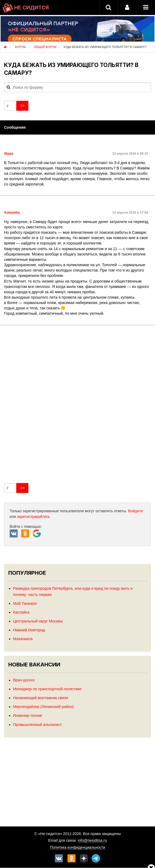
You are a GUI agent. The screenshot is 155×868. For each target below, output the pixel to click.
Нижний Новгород (29, 630)
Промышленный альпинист (37, 725)
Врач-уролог (24, 680)
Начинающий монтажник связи (41, 698)
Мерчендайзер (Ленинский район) (44, 707)
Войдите (136, 511)
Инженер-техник (28, 715)
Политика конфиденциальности (77, 847)
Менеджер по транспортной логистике (47, 689)
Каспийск (21, 612)
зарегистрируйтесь (34, 517)
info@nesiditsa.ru (92, 840)
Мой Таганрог (25, 603)
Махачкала (23, 639)
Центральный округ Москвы (38, 621)
